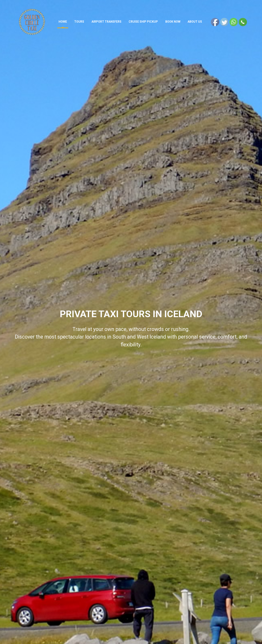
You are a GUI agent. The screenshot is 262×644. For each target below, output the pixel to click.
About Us (195, 22)
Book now (173, 22)
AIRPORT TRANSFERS (107, 22)
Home (63, 22)
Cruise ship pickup (144, 22)
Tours (80, 22)
